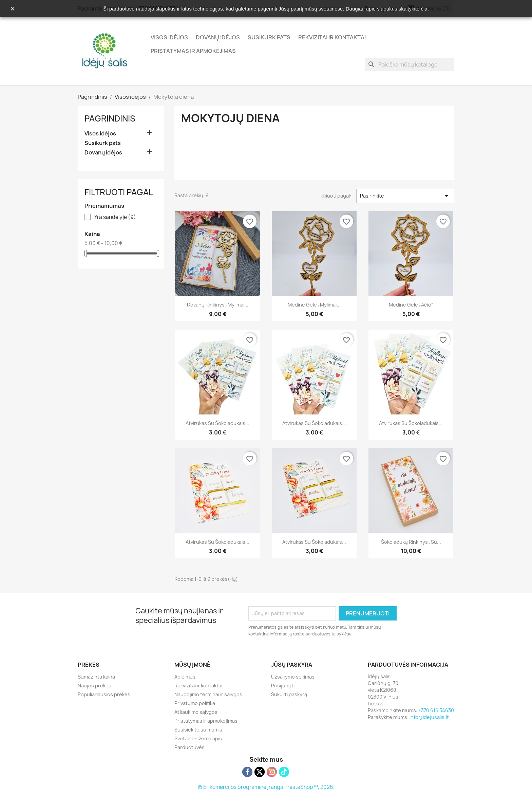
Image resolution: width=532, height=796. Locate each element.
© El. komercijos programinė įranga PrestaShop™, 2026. (266, 787)
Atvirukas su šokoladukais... (217, 423)
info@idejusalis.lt (429, 717)
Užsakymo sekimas (293, 677)
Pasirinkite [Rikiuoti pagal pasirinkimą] (405, 196)
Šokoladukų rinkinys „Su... (411, 542)
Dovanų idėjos (218, 37)
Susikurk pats (269, 37)
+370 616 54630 (436, 710)
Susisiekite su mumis (198, 730)
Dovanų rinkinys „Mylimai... (218, 305)
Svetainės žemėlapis (198, 738)
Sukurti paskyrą (289, 694)
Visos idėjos (169, 37)
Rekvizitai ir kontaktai (332, 37)
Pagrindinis (110, 118)
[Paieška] (410, 64)
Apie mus (185, 677)
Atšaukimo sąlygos (196, 712)
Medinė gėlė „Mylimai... (314, 305)
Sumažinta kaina (96, 677)
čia (424, 9)
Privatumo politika (195, 703)
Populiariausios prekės (104, 694)
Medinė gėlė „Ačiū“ (411, 305)
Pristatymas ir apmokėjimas (193, 51)
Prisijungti (283, 686)
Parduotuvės (189, 747)
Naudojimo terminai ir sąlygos (208, 694)
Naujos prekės (94, 686)
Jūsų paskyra (292, 665)
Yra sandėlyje (115, 217)
